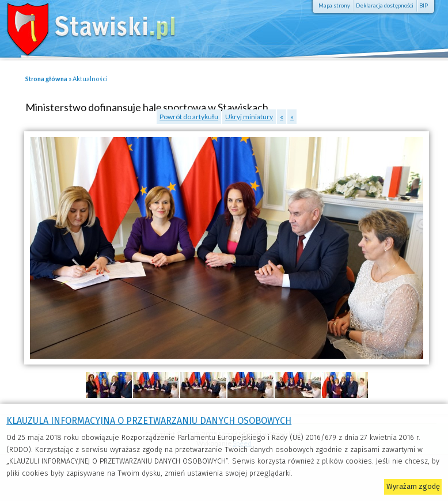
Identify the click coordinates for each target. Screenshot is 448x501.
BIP (424, 5)
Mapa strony (334, 5)
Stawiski (83, 26)
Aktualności (90, 79)
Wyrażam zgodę (413, 486)
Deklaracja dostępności (385, 5)
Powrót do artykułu (189, 117)
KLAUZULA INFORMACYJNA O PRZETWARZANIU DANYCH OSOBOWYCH (149, 421)
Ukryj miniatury (249, 117)
